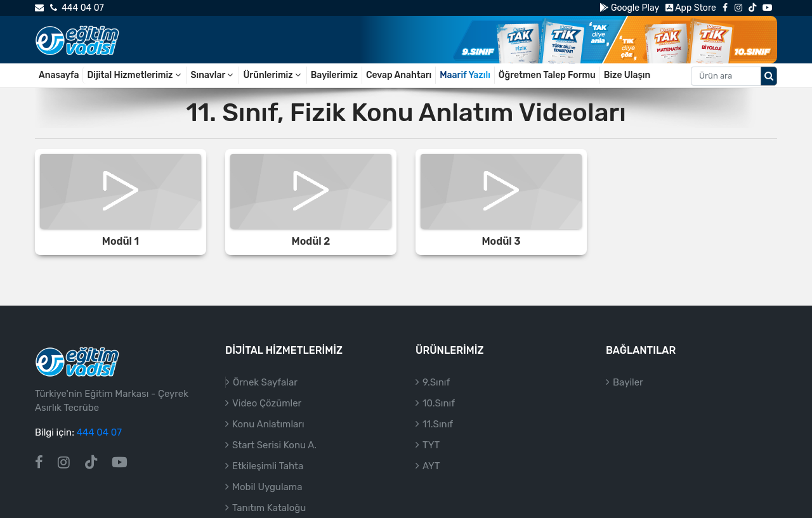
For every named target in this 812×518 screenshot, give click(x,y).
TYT (431, 445)
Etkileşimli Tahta (268, 466)
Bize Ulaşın (627, 75)
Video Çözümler (267, 403)
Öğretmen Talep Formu (547, 75)
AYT (431, 466)
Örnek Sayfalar (265, 382)
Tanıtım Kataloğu (269, 508)
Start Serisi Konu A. (274, 445)
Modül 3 (501, 241)
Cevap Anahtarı (399, 75)
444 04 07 (77, 8)
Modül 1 (121, 241)
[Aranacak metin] (726, 76)
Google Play (629, 8)
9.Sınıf (436, 382)
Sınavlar (213, 75)
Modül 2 (311, 241)
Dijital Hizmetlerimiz (134, 75)
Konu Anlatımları (268, 424)
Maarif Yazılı (465, 75)
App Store (691, 8)
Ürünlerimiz (272, 75)
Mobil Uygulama (267, 487)
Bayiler (628, 382)
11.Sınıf (438, 424)
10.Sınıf (439, 403)
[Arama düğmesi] (769, 76)
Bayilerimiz (334, 75)
